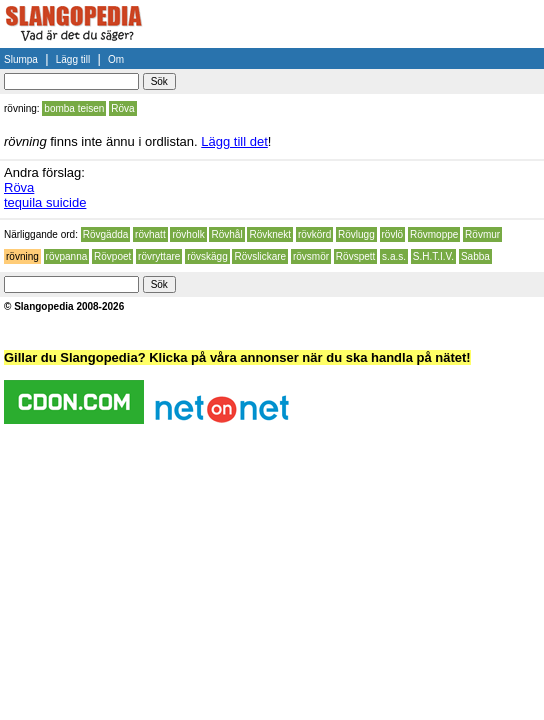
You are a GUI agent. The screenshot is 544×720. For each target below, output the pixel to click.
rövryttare (159, 256)
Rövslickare (260, 256)
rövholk (188, 234)
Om (116, 59)
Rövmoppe (434, 234)
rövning (22, 256)
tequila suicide (45, 202)
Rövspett (355, 256)
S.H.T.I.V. (433, 256)
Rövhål (226, 234)
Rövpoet (112, 256)
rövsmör (311, 256)
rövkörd (314, 234)
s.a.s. (394, 256)
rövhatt (150, 234)
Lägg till (73, 59)
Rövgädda (106, 234)
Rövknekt (270, 234)
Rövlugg (356, 234)
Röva (122, 108)
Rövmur (482, 234)
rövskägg (207, 256)
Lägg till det (234, 141)
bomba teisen (74, 108)
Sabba (475, 256)
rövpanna (67, 256)
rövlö (393, 234)
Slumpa (21, 59)
